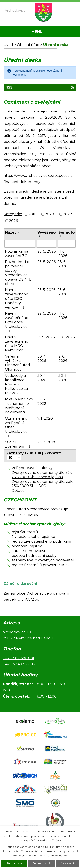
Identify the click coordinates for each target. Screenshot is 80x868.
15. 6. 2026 (63, 292)
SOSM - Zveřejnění (18, 444)
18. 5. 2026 (46, 337)
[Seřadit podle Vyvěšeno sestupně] (40, 237)
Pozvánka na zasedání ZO (17, 254)
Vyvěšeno (46, 232)
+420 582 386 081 (18, 658)
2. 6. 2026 (63, 359)
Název (11, 232)
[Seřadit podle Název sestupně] (19, 233)
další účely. (55, 840)
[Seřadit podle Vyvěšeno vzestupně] (40, 235)
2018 (32, 214)
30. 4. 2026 (42, 359)
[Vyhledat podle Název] (20, 244)
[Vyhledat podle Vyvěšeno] (47, 244)
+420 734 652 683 (19, 664)
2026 (13, 221)
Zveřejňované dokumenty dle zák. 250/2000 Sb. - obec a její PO (42, 475)
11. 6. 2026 (63, 254)
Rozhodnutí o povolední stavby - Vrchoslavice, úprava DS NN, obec (18, 273)
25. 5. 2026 (46, 290)
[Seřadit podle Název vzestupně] (19, 231)
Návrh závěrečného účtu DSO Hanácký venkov (17, 299)
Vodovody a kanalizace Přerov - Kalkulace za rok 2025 (16, 384)
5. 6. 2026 (67, 337)
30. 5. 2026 (63, 378)
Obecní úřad (28, 45)
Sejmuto (67, 232)
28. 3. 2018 (46, 442)
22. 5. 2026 (47, 313)
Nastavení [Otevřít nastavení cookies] (67, 863)
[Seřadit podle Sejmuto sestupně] (61, 237)
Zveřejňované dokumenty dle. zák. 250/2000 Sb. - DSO (42, 484)
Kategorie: (13, 214)
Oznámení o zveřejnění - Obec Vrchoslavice (16, 427)
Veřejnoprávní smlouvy (32, 468)
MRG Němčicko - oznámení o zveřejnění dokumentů (19, 406)
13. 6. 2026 (63, 264)
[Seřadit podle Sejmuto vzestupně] (61, 235)
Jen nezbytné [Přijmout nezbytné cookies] (42, 863)
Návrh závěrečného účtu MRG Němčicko (18, 344)
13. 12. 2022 (42, 401)
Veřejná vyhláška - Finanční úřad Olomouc (17, 363)
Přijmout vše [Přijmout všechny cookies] (14, 863)
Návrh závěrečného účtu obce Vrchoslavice (17, 322)
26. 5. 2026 (47, 262)
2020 (49, 214)
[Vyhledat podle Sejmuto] (67, 244)
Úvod (8, 45)
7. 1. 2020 (45, 418)
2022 (68, 214)
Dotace (18, 491)
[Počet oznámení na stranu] (14, 458)
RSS (40, 87)
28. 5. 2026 (47, 251)
